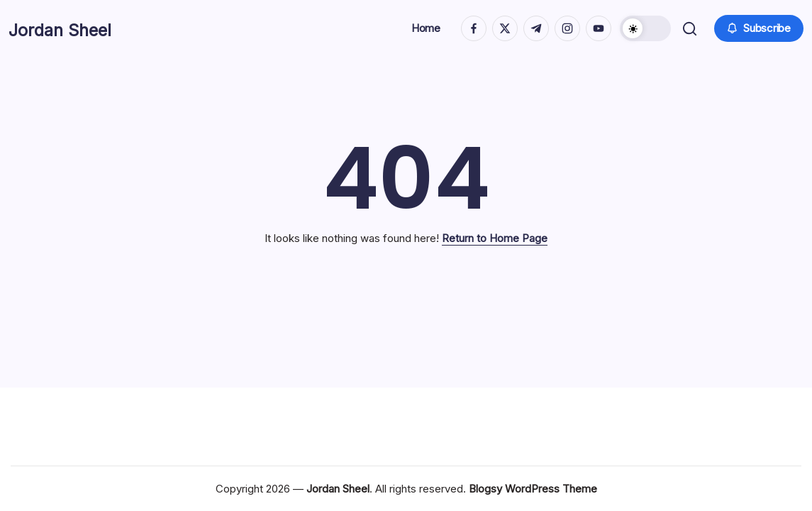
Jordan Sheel (77, 28)
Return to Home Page (495, 238)
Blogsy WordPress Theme (533, 489)
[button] (644, 28)
